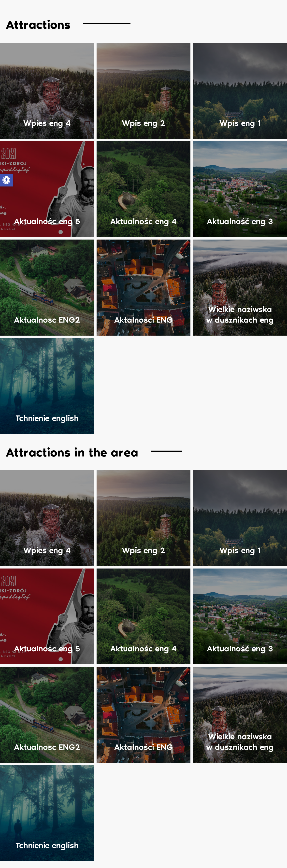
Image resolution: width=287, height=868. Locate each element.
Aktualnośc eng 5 (47, 222)
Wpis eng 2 (143, 123)
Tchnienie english (47, 419)
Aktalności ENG (143, 320)
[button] (6, 180)
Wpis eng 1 (240, 123)
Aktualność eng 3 (240, 222)
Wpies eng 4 (47, 123)
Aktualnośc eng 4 (143, 222)
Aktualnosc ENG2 (47, 320)
